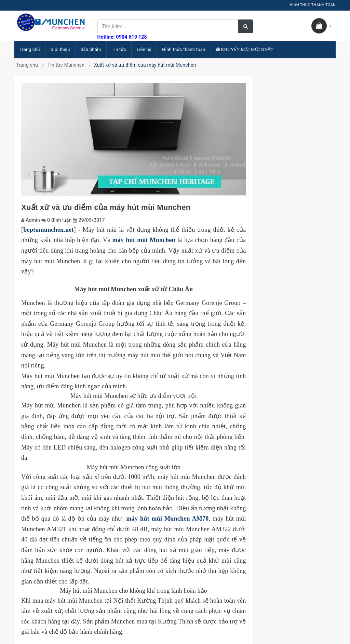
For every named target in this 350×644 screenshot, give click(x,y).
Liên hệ (144, 49)
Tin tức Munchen (66, 65)
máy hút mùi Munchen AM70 (168, 519)
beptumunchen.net (49, 230)
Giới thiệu (60, 49)
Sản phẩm (91, 49)
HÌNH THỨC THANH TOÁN (313, 5)
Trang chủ (30, 49)
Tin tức (119, 49)
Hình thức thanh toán (184, 49)
